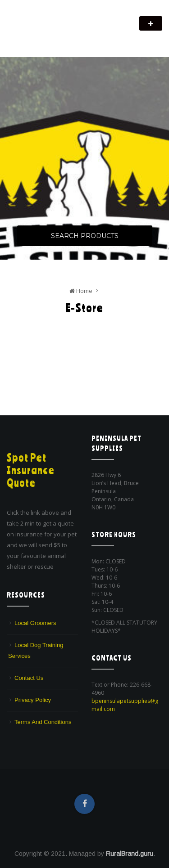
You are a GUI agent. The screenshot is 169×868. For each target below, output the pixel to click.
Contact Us (29, 678)
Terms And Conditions (43, 722)
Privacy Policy (33, 700)
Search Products (85, 236)
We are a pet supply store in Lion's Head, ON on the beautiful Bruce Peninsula (73, 35)
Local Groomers (35, 623)
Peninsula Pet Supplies (50, 19)
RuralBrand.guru (130, 854)
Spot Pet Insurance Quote (31, 470)
